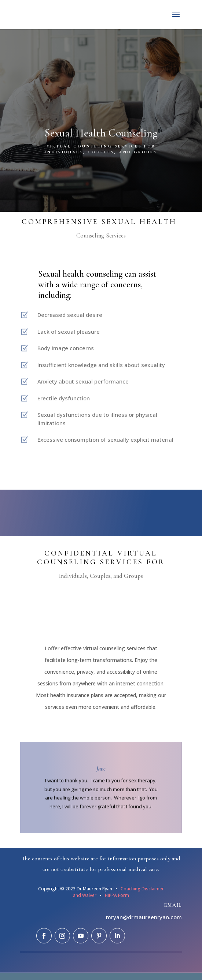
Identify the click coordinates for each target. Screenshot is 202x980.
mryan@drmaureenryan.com (144, 917)
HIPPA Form (116, 895)
